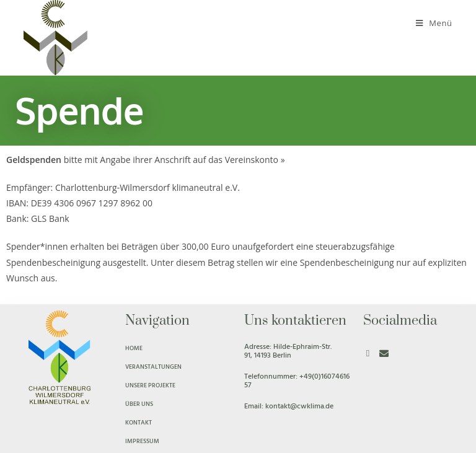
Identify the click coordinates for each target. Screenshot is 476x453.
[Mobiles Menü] (434, 23)
